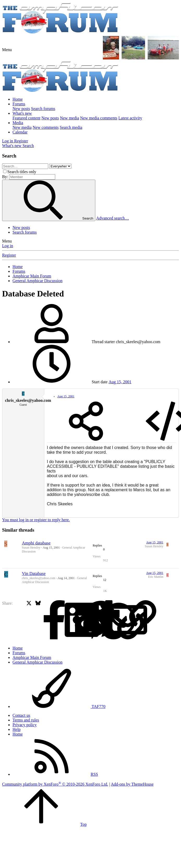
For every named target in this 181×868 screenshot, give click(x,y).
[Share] (86, 422)
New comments (46, 127)
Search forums (43, 109)
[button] (7, 50)
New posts (21, 109)
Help (17, 729)
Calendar (20, 132)
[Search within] (60, 166)
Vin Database (34, 573)
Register (9, 255)
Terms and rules (26, 720)
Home (18, 99)
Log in (8, 246)
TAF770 (59, 706)
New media (69, 118)
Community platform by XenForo (55, 784)
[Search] (28, 146)
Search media (71, 127)
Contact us (21, 715)
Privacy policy (25, 725)
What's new (22, 113)
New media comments (99, 118)
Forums (19, 104)
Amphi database (36, 543)
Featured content (26, 118)
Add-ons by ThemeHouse (132, 784)
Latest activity (130, 118)
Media (18, 123)
